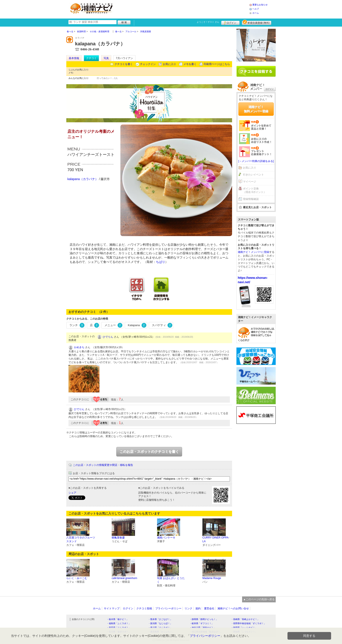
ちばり (161, 262)
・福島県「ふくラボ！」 (119, 623)
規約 (198, 608)
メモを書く (190, 64)
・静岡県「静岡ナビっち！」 (204, 619)
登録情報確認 (251, 199)
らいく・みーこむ (77, 578)
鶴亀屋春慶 (118, 538)
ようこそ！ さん (208, 22)
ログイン (230, 22)
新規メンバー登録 (257, 22)
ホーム (256, 13)
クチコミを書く (124, 64)
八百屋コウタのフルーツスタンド (81, 539)
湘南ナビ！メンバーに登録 (253, 252)
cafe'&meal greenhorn (124, 578)
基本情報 (74, 58)
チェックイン (148, 64)
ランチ (77, 325)
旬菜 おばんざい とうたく (171, 580)
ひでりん (108, 337)
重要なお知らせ (260, 5)
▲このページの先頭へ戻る (259, 599)
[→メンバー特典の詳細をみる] (256, 161)
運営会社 (209, 608)
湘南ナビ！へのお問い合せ (233, 608)
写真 (106, 58)
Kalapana (137, 325)
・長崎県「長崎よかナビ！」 (245, 619)
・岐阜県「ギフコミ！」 (202, 623)
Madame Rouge (212, 578)
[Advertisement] (183, 9)
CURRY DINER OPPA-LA (216, 539)
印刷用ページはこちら (217, 64)
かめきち (79, 347)
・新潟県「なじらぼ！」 (160, 623)
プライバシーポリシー (168, 608)
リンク (188, 608)
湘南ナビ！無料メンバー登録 (256, 109)
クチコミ (91, 58)
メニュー (113, 325)
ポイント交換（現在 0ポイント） (255, 190)
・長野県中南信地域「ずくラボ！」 (248, 623)
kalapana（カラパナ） (83, 179)
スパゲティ (162, 325)
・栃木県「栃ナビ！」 (118, 619)
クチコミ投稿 (144, 608)
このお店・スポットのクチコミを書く (149, 452)
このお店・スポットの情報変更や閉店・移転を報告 (103, 465)
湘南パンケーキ (166, 538)
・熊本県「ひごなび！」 (160, 619)
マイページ (250, 182)
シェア (72, 493)
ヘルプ (256, 9)
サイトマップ (112, 608)
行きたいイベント (253, 175)
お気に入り (169, 64)
